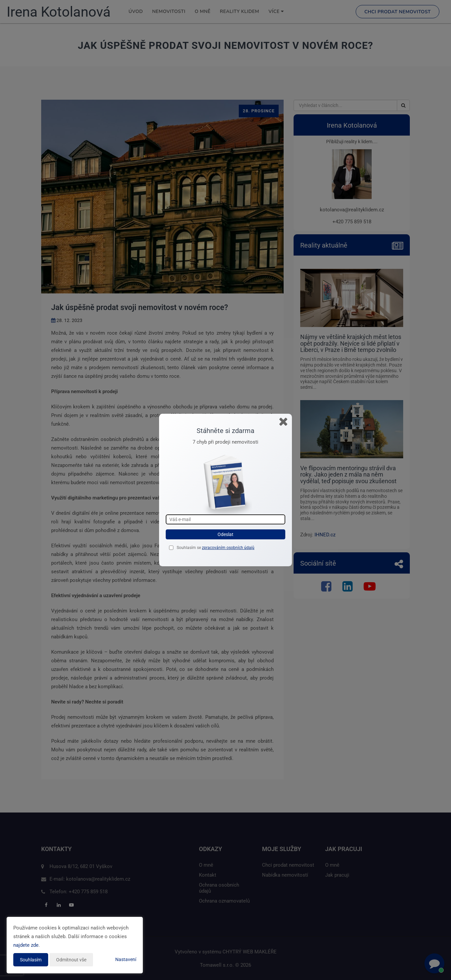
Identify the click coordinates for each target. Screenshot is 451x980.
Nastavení (126, 959)
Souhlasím (31, 960)
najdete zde (26, 945)
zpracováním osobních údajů (228, 548)
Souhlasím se (189, 548)
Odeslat (225, 534)
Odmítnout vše (71, 960)
